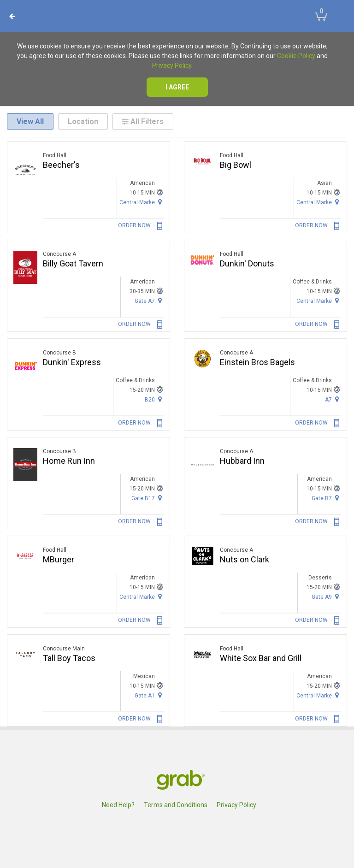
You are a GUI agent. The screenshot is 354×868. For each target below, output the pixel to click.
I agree (177, 87)
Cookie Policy (296, 56)
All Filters (143, 121)
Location (83, 121)
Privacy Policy (172, 65)
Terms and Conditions (176, 805)
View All (30, 121)
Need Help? (118, 805)
